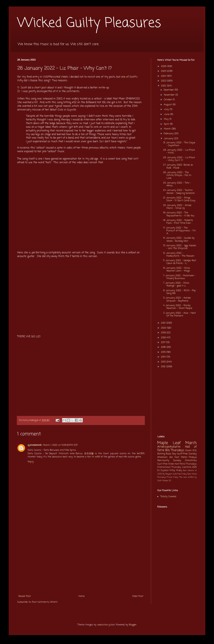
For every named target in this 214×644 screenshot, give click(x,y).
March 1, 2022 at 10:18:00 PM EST (60, 445)
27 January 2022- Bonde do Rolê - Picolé (178, 166)
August (168, 105)
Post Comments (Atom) (45, 602)
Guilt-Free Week (166, 464)
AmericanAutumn (169, 447)
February (169, 134)
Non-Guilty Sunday (169, 460)
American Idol (165, 457)
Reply (31, 462)
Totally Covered (168, 497)
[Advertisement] (81, 560)
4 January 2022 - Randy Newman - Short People (178, 307)
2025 (164, 71)
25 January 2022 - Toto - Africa (177, 184)
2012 (164, 367)
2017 (164, 342)
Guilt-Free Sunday (187, 454)
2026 (164, 66)
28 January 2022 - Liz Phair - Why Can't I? (179, 159)
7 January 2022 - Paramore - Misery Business (179, 277)
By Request (167, 474)
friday (179, 471)
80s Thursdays (175, 450)
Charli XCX (191, 451)
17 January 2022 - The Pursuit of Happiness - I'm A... (179, 231)
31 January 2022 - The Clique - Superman (179, 144)
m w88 (96, 457)
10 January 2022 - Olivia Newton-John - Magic (177, 269)
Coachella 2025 (189, 467)
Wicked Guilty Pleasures (89, 23)
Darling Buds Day (167, 454)
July (167, 109)
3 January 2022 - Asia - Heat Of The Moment (180, 314)
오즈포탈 (89, 454)
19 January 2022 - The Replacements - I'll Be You (179, 214)
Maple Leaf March (177, 443)
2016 (164, 347)
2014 (164, 357)
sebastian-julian (106, 625)
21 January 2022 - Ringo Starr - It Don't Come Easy (179, 199)
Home (82, 596)
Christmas (191, 460)
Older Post (138, 596)
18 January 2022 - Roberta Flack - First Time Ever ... (178, 222)
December (169, 90)
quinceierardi (35, 445)
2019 (164, 333)
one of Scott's (129, 77)
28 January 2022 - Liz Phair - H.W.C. (179, 151)
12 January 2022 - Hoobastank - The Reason (179, 255)
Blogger (133, 625)
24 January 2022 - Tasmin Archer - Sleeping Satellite (179, 192)
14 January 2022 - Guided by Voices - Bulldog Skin (179, 239)
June (167, 114)
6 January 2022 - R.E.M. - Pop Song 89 (180, 292)
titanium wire (67, 454)
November (170, 95)
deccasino (57, 457)
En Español (163, 471)
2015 (164, 352)
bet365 (141, 454)
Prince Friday (173, 477)
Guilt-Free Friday (180, 474)
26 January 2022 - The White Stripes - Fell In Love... (177, 175)
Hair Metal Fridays (186, 457)
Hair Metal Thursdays (186, 464)
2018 (164, 338)
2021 (164, 323)
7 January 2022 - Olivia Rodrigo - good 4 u (176, 284)
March (168, 129)
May (167, 119)
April (167, 124)
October (168, 100)
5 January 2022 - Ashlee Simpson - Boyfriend (177, 299)
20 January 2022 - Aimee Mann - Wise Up (177, 207)
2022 (164, 86)
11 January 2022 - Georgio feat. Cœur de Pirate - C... (180, 262)
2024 (164, 76)
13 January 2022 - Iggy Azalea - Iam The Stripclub (180, 247)
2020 (164, 328)
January (169, 139)
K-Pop (172, 471)
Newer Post (25, 596)
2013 (164, 362)
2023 (164, 81)
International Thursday (169, 467)
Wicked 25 (166, 481)
